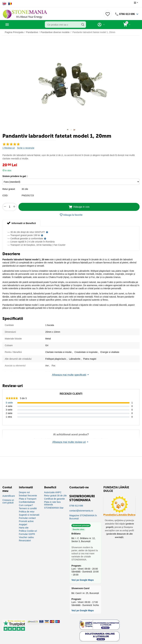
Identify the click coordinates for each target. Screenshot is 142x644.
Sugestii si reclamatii (29, 516)
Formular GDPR (27, 535)
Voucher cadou (26, 539)
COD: (5, 197)
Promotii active (26, 523)
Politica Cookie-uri (28, 532)
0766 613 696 (126, 14)
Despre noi (24, 494)
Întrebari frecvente (28, 497)
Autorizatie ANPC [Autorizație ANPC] (53, 494)
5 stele (9, 404)
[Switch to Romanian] (10, 4)
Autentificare (9, 497)
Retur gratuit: (9, 190)
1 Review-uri (9, 149)
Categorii (17, 25)
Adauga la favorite (71, 216)
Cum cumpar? (26, 506)
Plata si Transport (28, 500)
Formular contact (27, 519)
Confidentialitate (27, 503)
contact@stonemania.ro (81, 512)
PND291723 (28, 197)
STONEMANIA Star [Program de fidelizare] (54, 509)
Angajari (23, 526)
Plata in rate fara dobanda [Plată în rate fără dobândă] (52, 505)
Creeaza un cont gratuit (8, 503)
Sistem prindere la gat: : (15, 177)
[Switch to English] (4, 4)
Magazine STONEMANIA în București (83, 518)
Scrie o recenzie (25, 149)
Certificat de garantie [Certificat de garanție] (55, 500)
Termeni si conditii (28, 510)
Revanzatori (25, 542)
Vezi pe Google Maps (83, 581)
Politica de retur (27, 513)
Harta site (24, 529)
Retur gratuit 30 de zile (55, 497)
